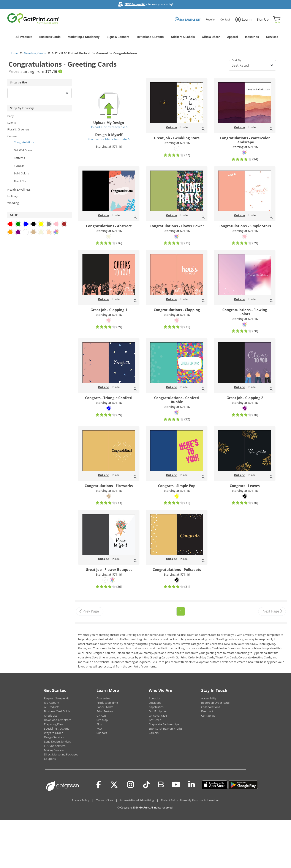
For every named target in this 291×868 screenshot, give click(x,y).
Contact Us (208, 716)
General (12, 136)
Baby (11, 116)
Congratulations (24, 142)
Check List (51, 716)
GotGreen (155, 720)
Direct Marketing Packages (61, 754)
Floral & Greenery (18, 129)
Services (272, 37)
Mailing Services (54, 750)
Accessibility (209, 698)
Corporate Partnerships (164, 724)
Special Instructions (57, 729)
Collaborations (211, 707)
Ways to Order (53, 733)
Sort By (236, 60)
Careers (154, 733)
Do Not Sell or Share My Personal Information (190, 800)
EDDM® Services (55, 746)
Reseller (210, 20)
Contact (225, 20)
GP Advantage (158, 716)
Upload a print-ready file (109, 127)
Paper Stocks (105, 707)
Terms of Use (105, 800)
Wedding (13, 203)
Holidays (13, 196)
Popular (19, 166)
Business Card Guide (57, 711)
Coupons (50, 759)
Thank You (21, 181)
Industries (252, 37)
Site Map (102, 720)
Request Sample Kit (56, 698)
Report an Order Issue (215, 703)
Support (102, 733)
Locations (155, 703)
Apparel (232, 37)
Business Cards (50, 37)
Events (12, 123)
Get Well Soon (23, 150)
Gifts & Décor (211, 37)
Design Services (54, 737)
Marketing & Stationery (84, 37)
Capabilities (156, 707)
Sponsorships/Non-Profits (166, 729)
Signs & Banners (118, 37)
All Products (24, 37)
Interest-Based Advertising (137, 800)
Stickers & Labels (183, 37)
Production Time (107, 703)
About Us (155, 698)
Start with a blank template (109, 139)
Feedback (207, 711)
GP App (101, 716)
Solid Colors (21, 173)
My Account (52, 703)
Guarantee (103, 698)
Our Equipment (159, 711)
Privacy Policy (80, 800)
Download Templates (58, 720)
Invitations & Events (150, 37)
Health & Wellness (19, 190)
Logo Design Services (57, 741)
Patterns (19, 158)
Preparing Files (53, 724)
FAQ (99, 729)
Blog (99, 724)
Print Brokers (105, 711)
